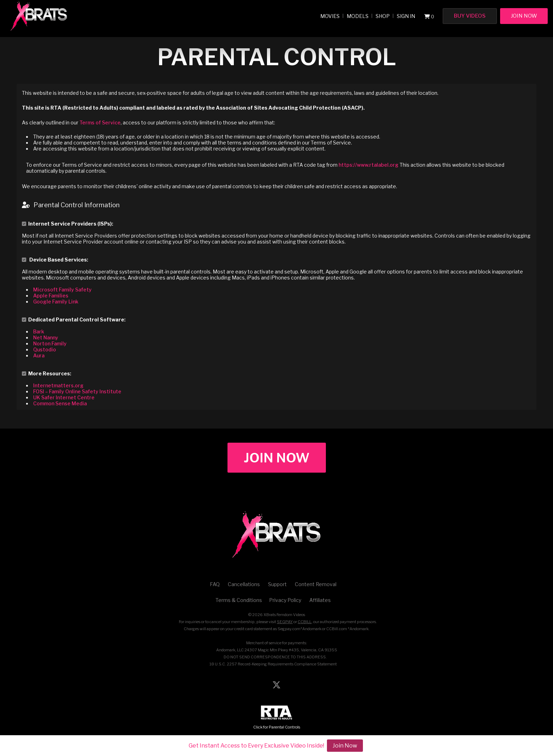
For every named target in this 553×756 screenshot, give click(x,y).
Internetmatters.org (58, 385)
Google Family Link (56, 302)
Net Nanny (46, 337)
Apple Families (51, 296)
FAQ (215, 584)
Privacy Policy (285, 600)
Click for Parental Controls (277, 717)
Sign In (406, 16)
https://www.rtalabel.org (369, 165)
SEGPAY (285, 622)
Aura (39, 355)
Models (358, 16)
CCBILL (305, 622)
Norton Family (50, 343)
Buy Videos (470, 16)
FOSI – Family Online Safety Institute (77, 391)
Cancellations (244, 584)
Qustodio (45, 349)
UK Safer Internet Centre (64, 397)
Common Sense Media (60, 403)
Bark (39, 331)
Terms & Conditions (239, 600)
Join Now (524, 16)
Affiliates (320, 600)
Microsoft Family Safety (62, 290)
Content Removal (316, 584)
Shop (383, 16)
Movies (330, 16)
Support (277, 584)
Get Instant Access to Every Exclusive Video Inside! (256, 746)
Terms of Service (100, 122)
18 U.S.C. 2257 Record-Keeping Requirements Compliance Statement (273, 664)
